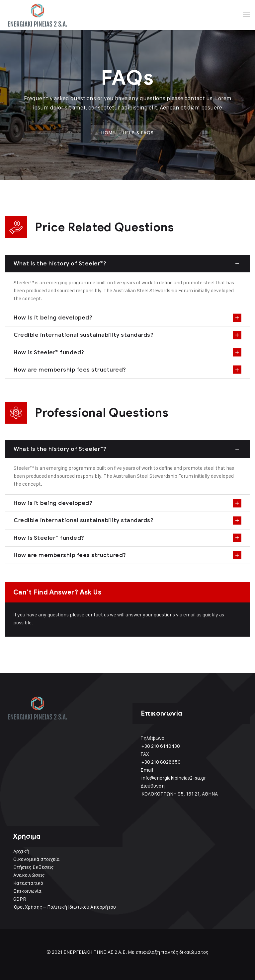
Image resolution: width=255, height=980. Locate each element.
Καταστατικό (28, 883)
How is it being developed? (53, 317)
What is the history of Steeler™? (60, 263)
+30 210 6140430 (161, 746)
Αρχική (21, 851)
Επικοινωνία (27, 891)
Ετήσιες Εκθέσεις (34, 867)
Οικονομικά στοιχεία (37, 859)
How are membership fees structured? (70, 370)
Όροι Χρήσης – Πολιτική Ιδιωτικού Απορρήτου (65, 907)
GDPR (20, 899)
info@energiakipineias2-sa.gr (174, 778)
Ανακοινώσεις (29, 875)
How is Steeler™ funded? (49, 352)
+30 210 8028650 (161, 762)
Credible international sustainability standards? (84, 335)
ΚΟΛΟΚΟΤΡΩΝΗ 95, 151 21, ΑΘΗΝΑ (180, 794)
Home (108, 133)
